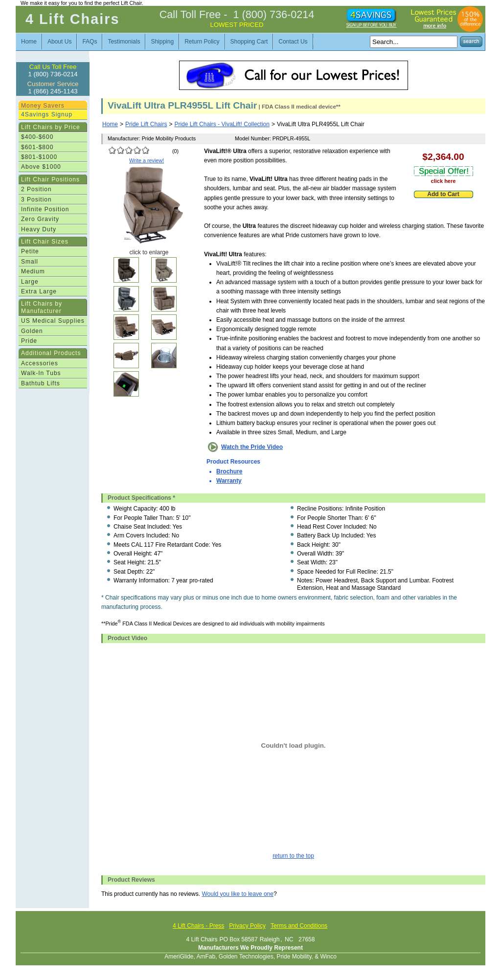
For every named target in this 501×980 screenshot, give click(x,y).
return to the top (293, 856)
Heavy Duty (39, 229)
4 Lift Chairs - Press (198, 926)
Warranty (229, 481)
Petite (30, 251)
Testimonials (124, 42)
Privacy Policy (247, 926)
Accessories (40, 363)
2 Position (36, 189)
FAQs (90, 42)
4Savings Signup (47, 114)
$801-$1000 (39, 157)
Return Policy (202, 42)
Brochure (229, 471)
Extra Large (39, 291)
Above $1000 (41, 167)
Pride (29, 341)
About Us (59, 42)
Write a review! (147, 160)
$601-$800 (37, 147)
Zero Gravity (40, 219)
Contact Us (293, 42)
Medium (33, 271)
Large (30, 282)
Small (30, 262)
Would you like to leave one (238, 894)
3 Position (36, 200)
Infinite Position (45, 209)
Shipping (162, 42)
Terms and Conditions (299, 926)
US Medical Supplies (53, 321)
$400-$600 (37, 137)
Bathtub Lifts (41, 383)
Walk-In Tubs (41, 373)
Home (29, 42)
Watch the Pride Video (252, 447)
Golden (32, 331)
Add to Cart (443, 194)
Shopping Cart (249, 42)
